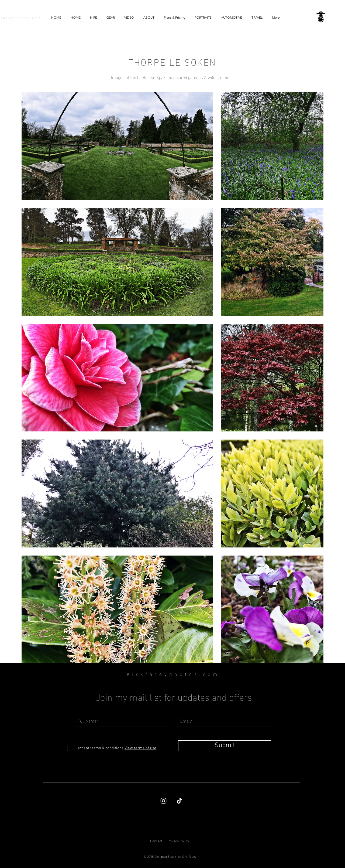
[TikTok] (179, 801)
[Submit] (225, 746)
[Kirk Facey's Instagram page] (163, 801)
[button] (129, 18)
